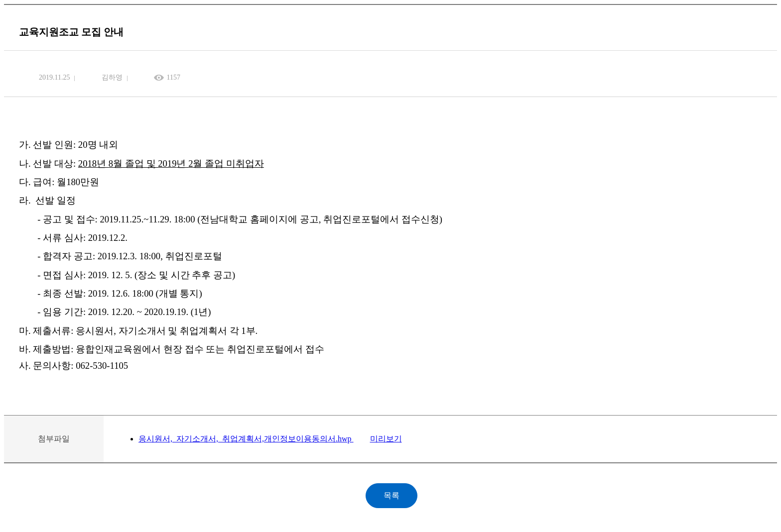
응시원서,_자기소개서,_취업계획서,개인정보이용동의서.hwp (246, 439)
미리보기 (386, 439)
